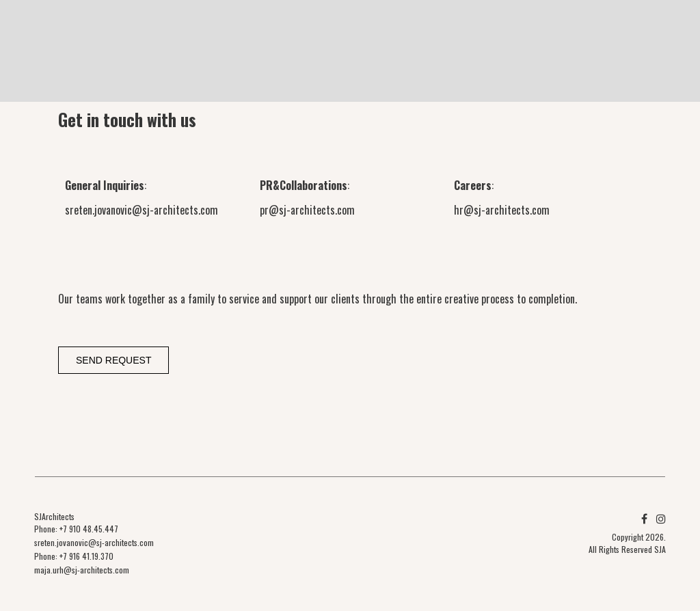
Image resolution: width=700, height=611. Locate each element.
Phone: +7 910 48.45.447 (76, 529)
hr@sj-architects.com (502, 210)
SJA (660, 549)
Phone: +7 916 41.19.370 (74, 556)
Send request (113, 360)
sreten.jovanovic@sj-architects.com (142, 210)
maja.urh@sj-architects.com (82, 570)
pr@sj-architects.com (307, 210)
